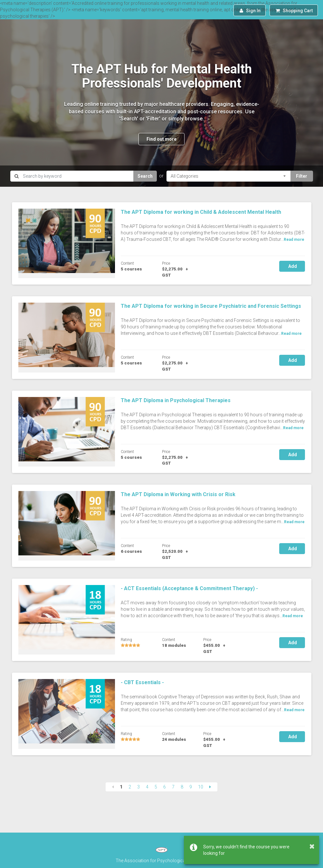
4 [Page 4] (147, 787)
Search (145, 176)
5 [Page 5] (156, 787)
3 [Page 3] (138, 787)
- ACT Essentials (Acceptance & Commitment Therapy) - (189, 588)
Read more (294, 240)
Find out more (161, 139)
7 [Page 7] (173, 787)
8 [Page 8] (182, 787)
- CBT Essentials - (142, 682)
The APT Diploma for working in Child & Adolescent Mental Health (201, 212)
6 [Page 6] (165, 787)
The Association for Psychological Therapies (162, 861)
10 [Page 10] (201, 787)
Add (292, 266)
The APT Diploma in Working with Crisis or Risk (178, 494)
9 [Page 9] (191, 787)
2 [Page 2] (130, 787)
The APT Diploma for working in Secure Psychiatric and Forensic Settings (211, 306)
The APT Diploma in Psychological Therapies (176, 400)
